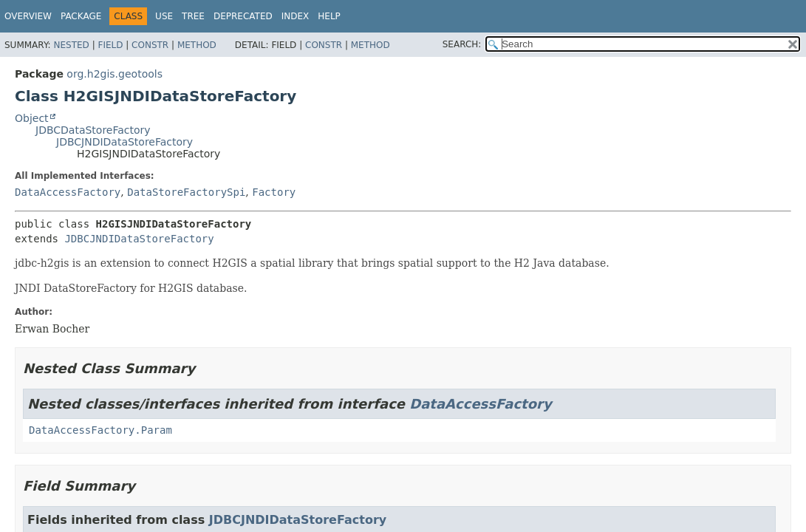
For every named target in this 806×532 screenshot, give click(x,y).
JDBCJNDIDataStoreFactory (124, 142)
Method (197, 45)
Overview (28, 16)
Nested (71, 45)
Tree (193, 16)
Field (110, 45)
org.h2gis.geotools (115, 74)
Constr (150, 45)
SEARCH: (462, 44)
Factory (274, 192)
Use (164, 16)
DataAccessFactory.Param (100, 430)
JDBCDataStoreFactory (93, 130)
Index (296, 16)
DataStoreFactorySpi (186, 192)
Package (81, 16)
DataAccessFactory (68, 192)
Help (329, 16)
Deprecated (243, 16)
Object (32, 118)
